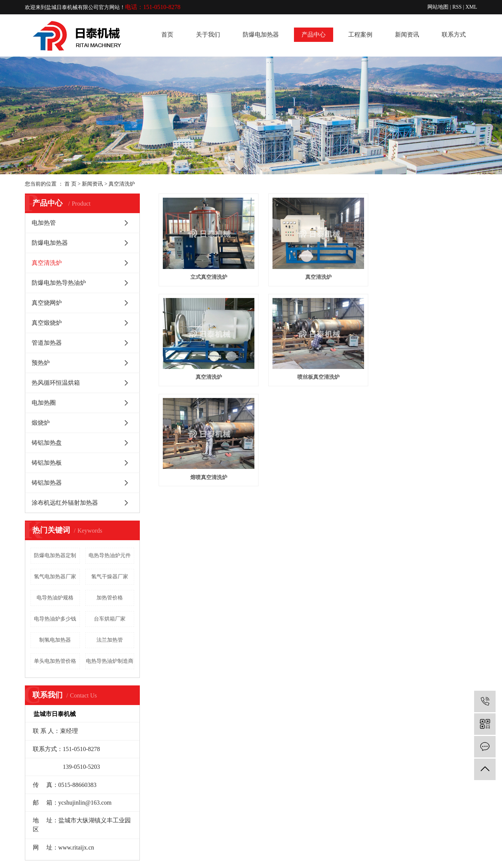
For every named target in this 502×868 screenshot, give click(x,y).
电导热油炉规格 (55, 598)
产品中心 (314, 35)
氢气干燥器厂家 (110, 577)
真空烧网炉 (47, 303)
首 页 (70, 184)
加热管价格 (110, 598)
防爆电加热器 (261, 35)
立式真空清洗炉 (210, 279)
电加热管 (44, 223)
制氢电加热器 (55, 640)
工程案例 (360, 35)
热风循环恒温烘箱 (56, 383)
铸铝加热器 (47, 483)
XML (471, 7)
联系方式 (454, 35)
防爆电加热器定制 (55, 555)
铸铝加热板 (47, 463)
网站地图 (438, 7)
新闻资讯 (407, 35)
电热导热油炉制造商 (110, 661)
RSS (457, 7)
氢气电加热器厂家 (55, 577)
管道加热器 (47, 343)
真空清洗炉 (122, 184)
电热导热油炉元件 (110, 555)
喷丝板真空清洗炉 (321, 380)
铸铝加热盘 (47, 443)
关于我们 (208, 35)
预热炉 (41, 363)
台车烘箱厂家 (110, 619)
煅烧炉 (41, 423)
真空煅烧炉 (47, 323)
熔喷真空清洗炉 (210, 482)
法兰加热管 (110, 640)
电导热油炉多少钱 (55, 619)
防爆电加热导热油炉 (59, 283)
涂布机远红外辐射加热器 (65, 503)
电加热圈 (44, 403)
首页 (167, 35)
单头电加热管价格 (55, 661)
